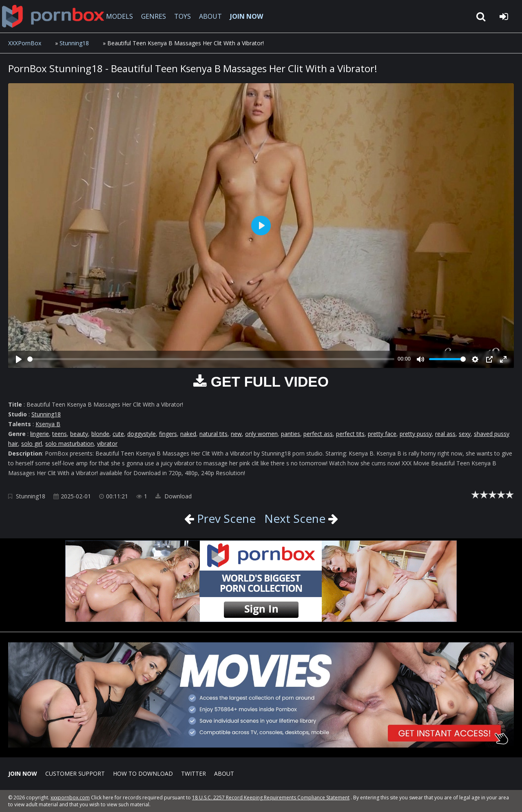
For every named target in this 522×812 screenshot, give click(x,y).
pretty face (382, 434)
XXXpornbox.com (53, 16)
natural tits (213, 434)
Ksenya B (48, 424)
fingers (168, 434)
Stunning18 (74, 43)
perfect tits (350, 434)
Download (174, 496)
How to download (143, 773)
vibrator (107, 444)
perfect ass (318, 434)
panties (291, 434)
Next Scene (295, 518)
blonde (100, 434)
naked (188, 434)
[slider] (211, 359)
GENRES (154, 16)
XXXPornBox (25, 43)
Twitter (194, 773)
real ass (445, 434)
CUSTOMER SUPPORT (75, 773)
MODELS (119, 16)
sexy (465, 434)
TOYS (182, 16)
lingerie (40, 434)
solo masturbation (70, 444)
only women (261, 434)
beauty (79, 434)
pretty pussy (416, 434)
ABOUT (210, 16)
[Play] (19, 359)
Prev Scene (225, 518)
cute (118, 434)
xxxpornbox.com (70, 798)
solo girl (32, 444)
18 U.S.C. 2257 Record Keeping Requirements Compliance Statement (271, 798)
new (236, 434)
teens (60, 434)
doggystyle (142, 434)
